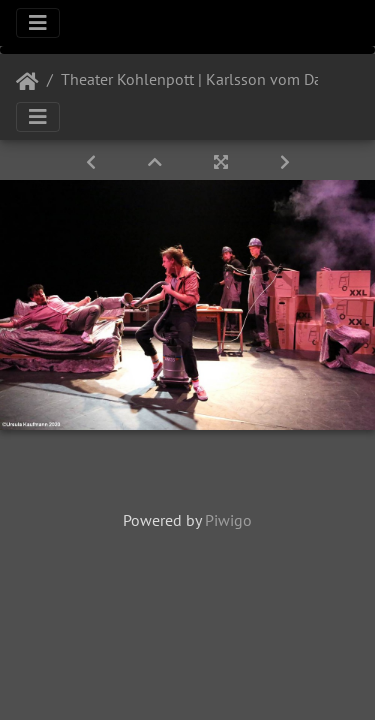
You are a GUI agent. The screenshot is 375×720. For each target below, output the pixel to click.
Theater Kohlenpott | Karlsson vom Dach (199, 79)
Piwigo (228, 520)
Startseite (27, 82)
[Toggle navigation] (38, 23)
